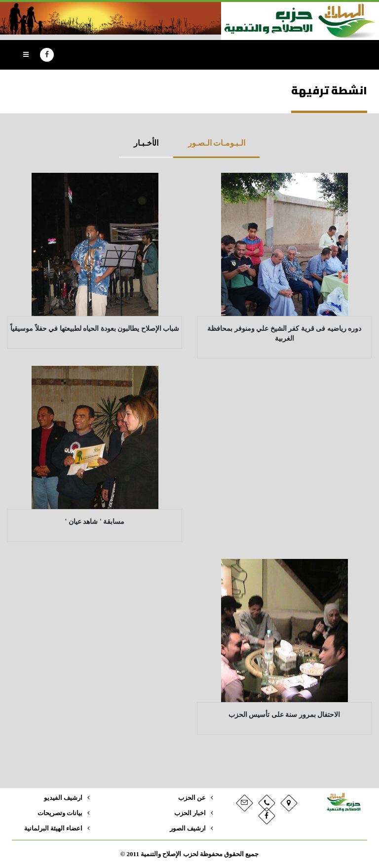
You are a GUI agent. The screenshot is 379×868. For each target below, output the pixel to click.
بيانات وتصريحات (60, 813)
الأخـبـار (146, 143)
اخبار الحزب (190, 813)
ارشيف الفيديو (63, 798)
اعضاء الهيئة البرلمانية (53, 829)
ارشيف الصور (188, 829)
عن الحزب (192, 798)
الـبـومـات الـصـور (216, 143)
